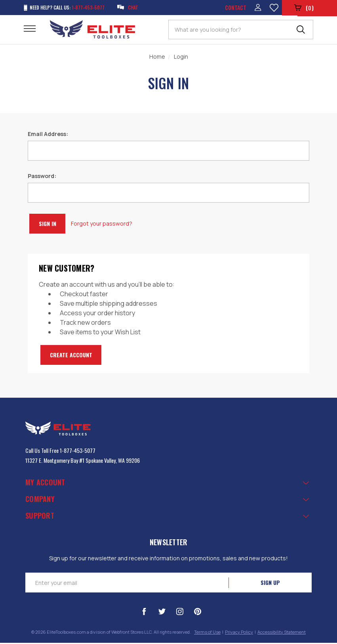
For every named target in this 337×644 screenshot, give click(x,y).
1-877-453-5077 (78, 452)
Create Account (77, 356)
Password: (42, 177)
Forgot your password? (111, 225)
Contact (234, 8)
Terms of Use (207, 633)
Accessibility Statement (282, 633)
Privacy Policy (239, 633)
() (304, 9)
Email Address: (48, 135)
